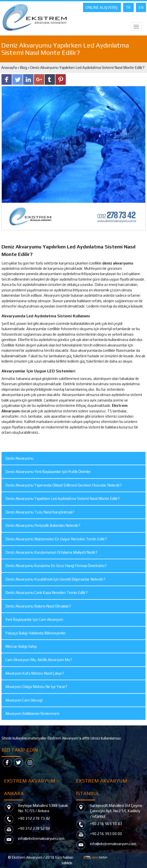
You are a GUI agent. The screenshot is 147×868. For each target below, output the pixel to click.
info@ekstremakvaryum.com (41, 838)
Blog (23, 68)
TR (128, 7)
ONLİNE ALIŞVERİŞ (102, 7)
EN (141, 7)
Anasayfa (9, 68)
